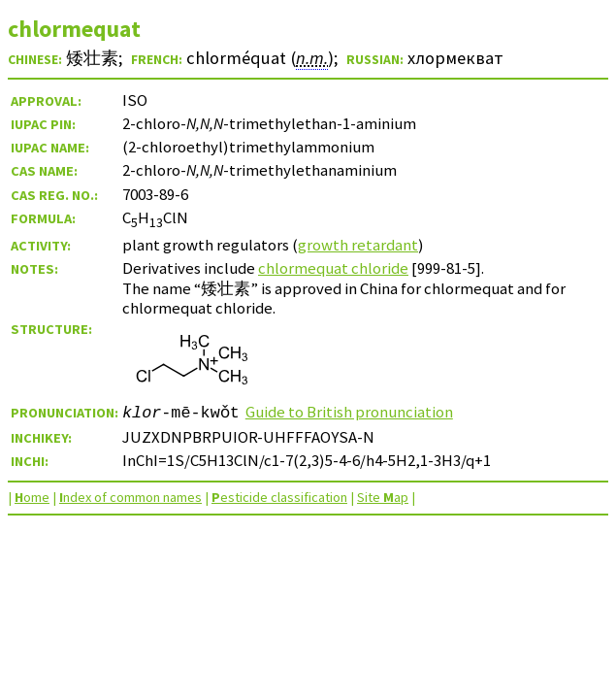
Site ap (383, 497)
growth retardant (358, 245)
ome (32, 497)
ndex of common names (130, 497)
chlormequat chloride (333, 268)
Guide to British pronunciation (349, 412)
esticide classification (279, 497)
